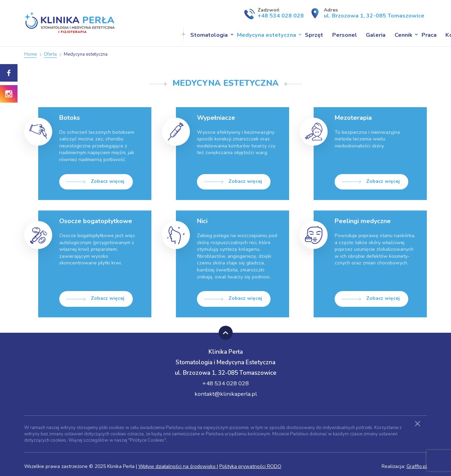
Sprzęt (267, 34)
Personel (297, 34)
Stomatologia (165, 34)
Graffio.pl (417, 462)
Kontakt (406, 34)
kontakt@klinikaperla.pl (226, 389)
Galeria (327, 34)
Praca (379, 34)
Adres (371, 13)
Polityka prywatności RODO (250, 462)
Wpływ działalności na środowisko (178, 462)
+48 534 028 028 (225, 379)
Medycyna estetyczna (221, 34)
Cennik (354, 34)
